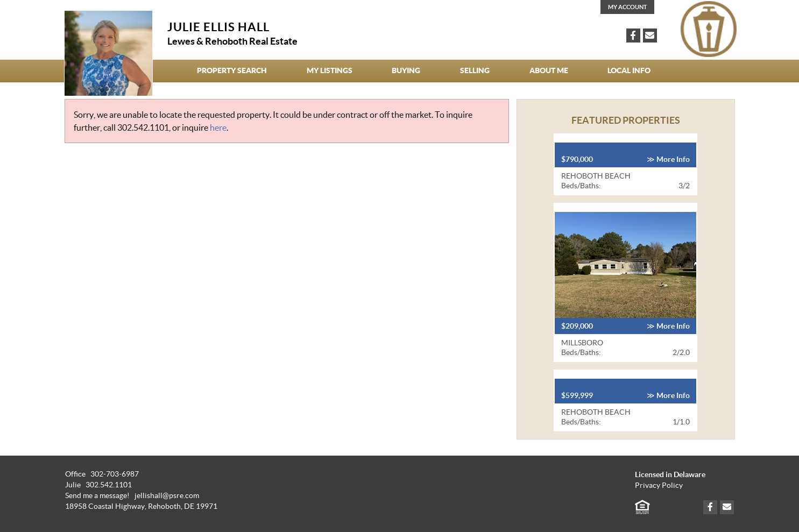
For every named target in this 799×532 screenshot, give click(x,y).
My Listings (330, 70)
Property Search (232, 70)
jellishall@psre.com (167, 496)
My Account (628, 7)
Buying (406, 70)
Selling (475, 70)
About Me (549, 70)
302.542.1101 (143, 127)
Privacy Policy (659, 485)
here (218, 127)
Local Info (629, 70)
